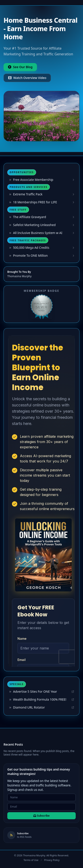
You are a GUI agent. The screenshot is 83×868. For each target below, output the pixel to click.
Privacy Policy (52, 860)
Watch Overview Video (27, 78)
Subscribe (41, 816)
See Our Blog (20, 67)
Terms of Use (31, 860)
